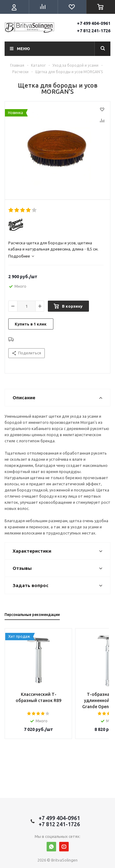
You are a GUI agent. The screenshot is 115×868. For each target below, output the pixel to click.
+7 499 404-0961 (94, 23)
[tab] (56, 256)
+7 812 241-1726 (94, 31)
